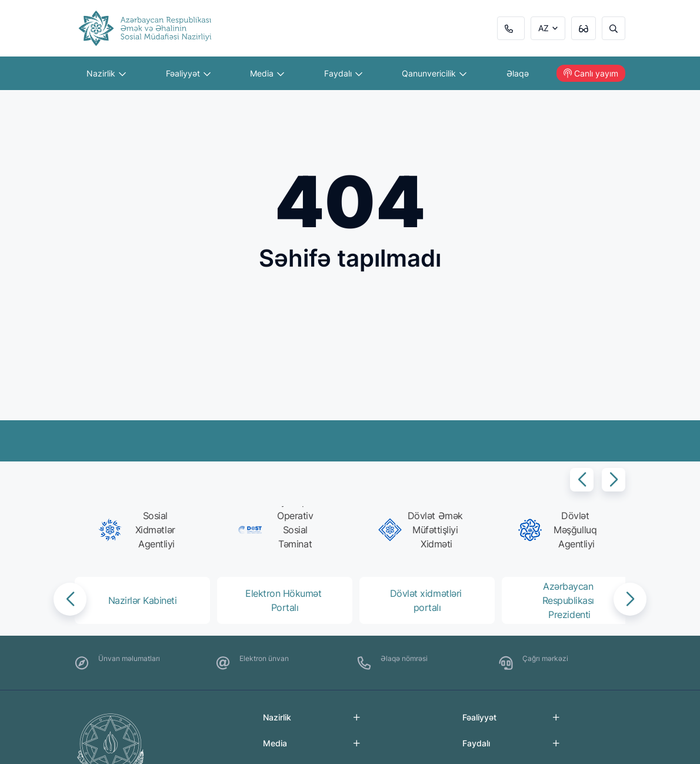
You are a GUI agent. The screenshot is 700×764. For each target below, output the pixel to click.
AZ (544, 28)
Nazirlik (106, 73)
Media (267, 73)
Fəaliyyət (188, 73)
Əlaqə (518, 73)
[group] (140, 530)
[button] (582, 480)
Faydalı (343, 73)
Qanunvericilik (434, 73)
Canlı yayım (591, 73)
